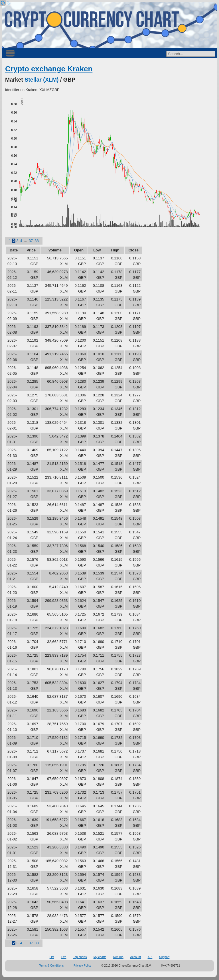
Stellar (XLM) (41, 80)
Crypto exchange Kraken (49, 69)
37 (31, 241)
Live (63, 957)
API (150, 957)
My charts (100, 957)
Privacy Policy (82, 966)
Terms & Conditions (51, 966)
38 (36, 241)
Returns (118, 957)
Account (135, 957)
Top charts (80, 957)
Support (164, 957)
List (52, 957)
